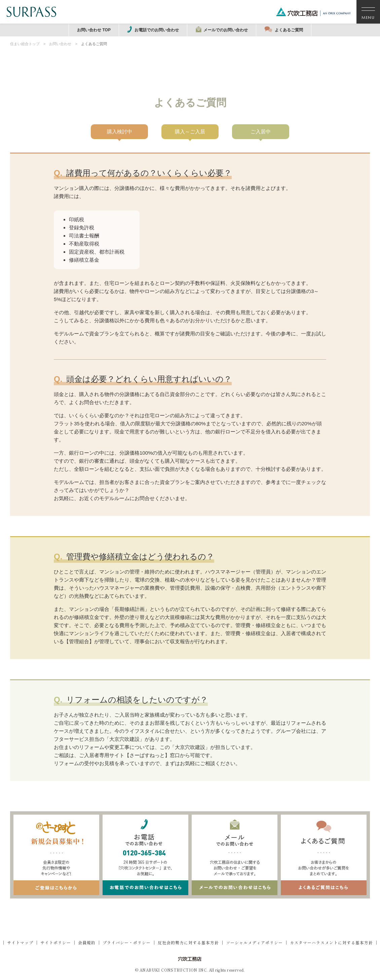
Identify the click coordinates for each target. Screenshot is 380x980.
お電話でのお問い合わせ (153, 29)
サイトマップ (20, 942)
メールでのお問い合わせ (222, 29)
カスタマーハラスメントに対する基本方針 (331, 942)
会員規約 (87, 942)
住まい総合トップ (25, 44)
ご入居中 (261, 132)
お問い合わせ (60, 44)
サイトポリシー (56, 942)
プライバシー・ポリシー (127, 942)
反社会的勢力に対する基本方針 (188, 942)
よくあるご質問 (284, 29)
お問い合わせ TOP (94, 30)
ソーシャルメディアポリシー (254, 942)
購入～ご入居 (190, 132)
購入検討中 (120, 132)
